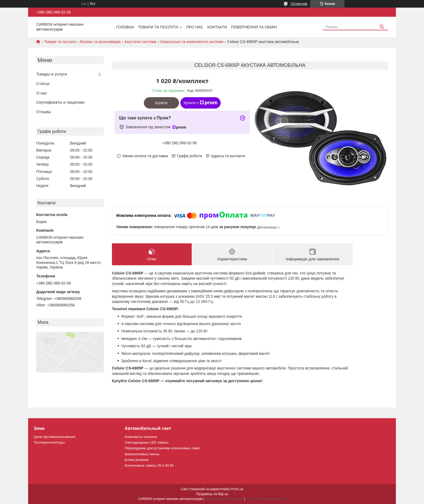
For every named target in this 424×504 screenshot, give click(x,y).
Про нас (195, 27)
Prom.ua (237, 489)
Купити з (201, 103)
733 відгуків (299, 4)
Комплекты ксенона (141, 437)
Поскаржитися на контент (224, 499)
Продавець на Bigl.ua (212, 494)
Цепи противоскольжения (54, 437)
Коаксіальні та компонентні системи (192, 42)
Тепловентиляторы (49, 442)
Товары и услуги (52, 74)
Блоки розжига (137, 460)
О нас (42, 93)
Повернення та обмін (254, 27)
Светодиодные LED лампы (146, 442)
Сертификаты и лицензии (60, 102)
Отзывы (44, 112)
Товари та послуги (158, 27)
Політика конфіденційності (266, 499)
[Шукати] (382, 27)
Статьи (43, 84)
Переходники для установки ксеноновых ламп (162, 448)
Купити (162, 103)
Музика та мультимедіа (100, 42)
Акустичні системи (140, 42)
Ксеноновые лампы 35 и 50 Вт (149, 465)
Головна (125, 27)
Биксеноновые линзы (142, 454)
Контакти (217, 27)
